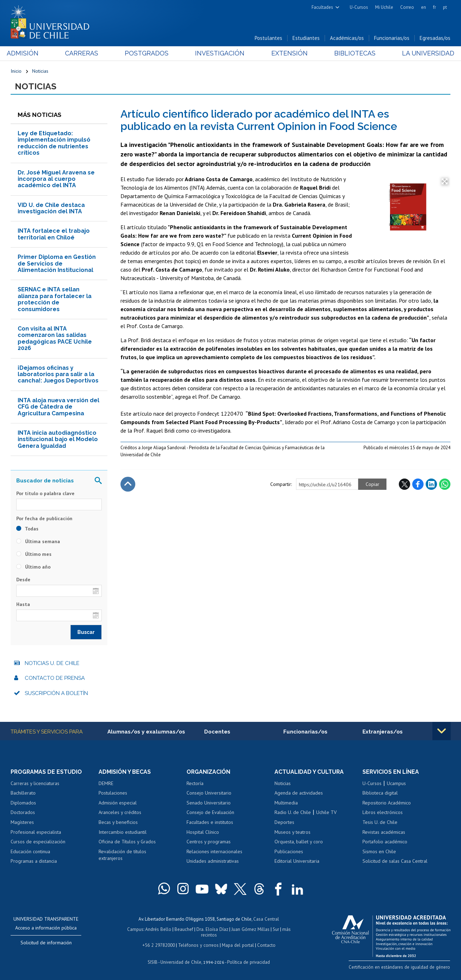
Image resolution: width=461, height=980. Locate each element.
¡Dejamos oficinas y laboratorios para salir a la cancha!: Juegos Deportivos (58, 375)
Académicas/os (347, 38)
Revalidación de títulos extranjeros (122, 855)
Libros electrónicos (383, 813)
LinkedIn (431, 485)
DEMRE (106, 784)
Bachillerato (23, 794)
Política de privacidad (248, 961)
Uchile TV (326, 813)
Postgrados (148, 54)
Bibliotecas (352, 54)
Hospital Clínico (203, 832)
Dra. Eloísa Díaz (212, 929)
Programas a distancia (34, 861)
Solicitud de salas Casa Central (395, 861)
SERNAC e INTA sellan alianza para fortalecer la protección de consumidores (55, 299)
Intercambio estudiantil (123, 832)
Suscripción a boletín (56, 694)
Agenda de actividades (299, 794)
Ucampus (396, 784)
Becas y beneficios (118, 822)
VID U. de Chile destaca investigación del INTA (51, 209)
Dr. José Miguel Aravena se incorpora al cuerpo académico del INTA (56, 179)
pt (445, 7)
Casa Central (266, 919)
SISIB (153, 961)
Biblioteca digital (380, 794)
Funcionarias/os (392, 38)
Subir (128, 485)
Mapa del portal (237, 944)
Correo (407, 7)
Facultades (322, 7)
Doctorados (23, 813)
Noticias (40, 71)
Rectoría (195, 784)
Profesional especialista (36, 832)
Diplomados (23, 803)
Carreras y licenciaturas (35, 784)
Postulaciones (113, 794)
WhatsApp (445, 485)
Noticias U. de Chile (52, 664)
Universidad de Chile (181, 961)
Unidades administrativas (213, 861)
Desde (23, 580)
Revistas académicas (384, 832)
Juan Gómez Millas (250, 929)
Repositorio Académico (387, 803)
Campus (136, 929)
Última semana (38, 542)
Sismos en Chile (379, 852)
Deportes (284, 822)
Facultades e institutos (210, 822)
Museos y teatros (292, 832)
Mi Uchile (384, 7)
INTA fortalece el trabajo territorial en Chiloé (54, 235)
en (424, 7)
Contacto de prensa (55, 678)
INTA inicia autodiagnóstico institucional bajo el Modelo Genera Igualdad (58, 440)
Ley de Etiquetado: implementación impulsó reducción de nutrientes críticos (54, 143)
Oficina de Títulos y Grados (127, 842)
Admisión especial (118, 803)
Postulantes (268, 38)
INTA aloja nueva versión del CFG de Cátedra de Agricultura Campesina (58, 407)
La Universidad (424, 54)
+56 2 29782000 (159, 944)
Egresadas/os (435, 38)
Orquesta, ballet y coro (299, 842)
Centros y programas (209, 842)
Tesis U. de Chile (380, 822)
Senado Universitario (209, 803)
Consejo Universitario (209, 794)
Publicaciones (289, 852)
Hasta (23, 605)
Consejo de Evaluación (210, 813)
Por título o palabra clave (45, 494)
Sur (275, 929)
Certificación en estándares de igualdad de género (401, 967)
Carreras (84, 54)
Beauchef (184, 929)
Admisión (26, 54)
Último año (33, 567)
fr (435, 7)
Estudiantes (306, 38)
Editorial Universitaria (297, 861)
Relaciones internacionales (214, 852)
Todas (27, 529)
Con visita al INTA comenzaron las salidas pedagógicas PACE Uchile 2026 (55, 339)
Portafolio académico (385, 842)
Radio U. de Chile (293, 813)
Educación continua (30, 852)
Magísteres (22, 822)
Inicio (16, 71)
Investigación (220, 54)
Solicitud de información (46, 943)
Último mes (34, 554)
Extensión (288, 54)
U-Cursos (359, 7)
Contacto (265, 944)
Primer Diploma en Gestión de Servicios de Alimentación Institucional (57, 264)
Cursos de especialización (38, 842)
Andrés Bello (159, 929)
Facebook (418, 485)
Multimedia (286, 803)
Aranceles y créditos (120, 813)
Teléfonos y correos (198, 944)
